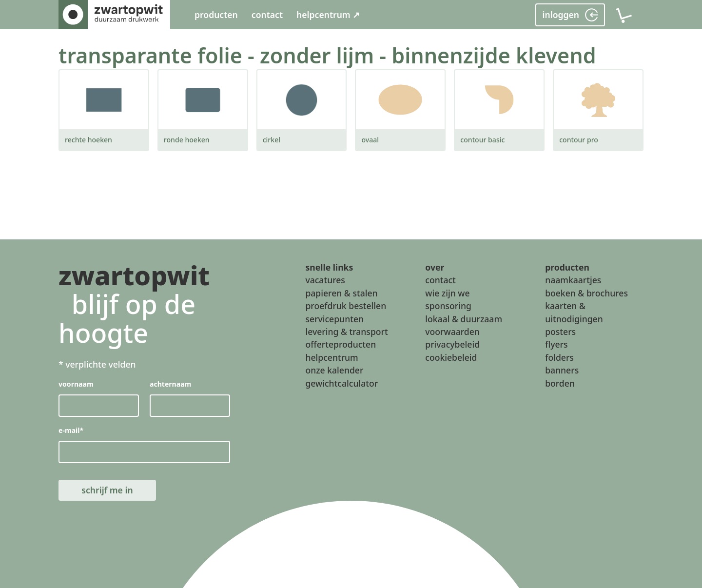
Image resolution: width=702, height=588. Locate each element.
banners (562, 370)
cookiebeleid (451, 357)
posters (560, 332)
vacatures (325, 280)
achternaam (170, 384)
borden (560, 383)
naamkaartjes (573, 280)
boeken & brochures (586, 293)
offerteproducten (341, 345)
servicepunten (334, 319)
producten (216, 15)
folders (559, 357)
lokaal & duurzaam (464, 319)
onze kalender (334, 370)
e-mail (71, 431)
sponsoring (448, 306)
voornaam (76, 384)
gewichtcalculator (341, 383)
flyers (556, 345)
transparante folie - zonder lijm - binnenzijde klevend (327, 55)
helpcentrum (331, 357)
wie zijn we (447, 293)
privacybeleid (452, 345)
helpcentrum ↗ (328, 15)
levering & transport (346, 332)
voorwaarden (452, 332)
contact (267, 15)
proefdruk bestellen (346, 306)
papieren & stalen (341, 293)
